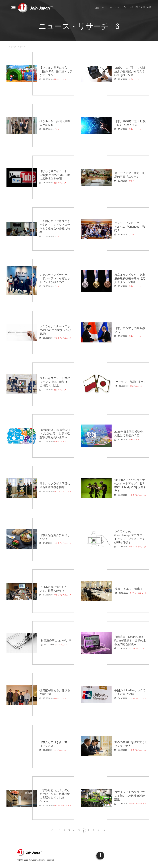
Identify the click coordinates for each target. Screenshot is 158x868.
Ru (104, 7)
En (110, 7)
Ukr (117, 7)
